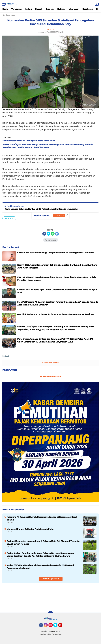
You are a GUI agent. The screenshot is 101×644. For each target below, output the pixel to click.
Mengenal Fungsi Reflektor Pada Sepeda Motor (30, 529)
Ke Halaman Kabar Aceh (50, 376)
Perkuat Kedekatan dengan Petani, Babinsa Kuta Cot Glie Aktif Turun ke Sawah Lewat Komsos (43, 543)
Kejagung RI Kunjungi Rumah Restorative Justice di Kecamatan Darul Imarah (42, 518)
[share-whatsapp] (53, 234)
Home (5, 9)
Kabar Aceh (74, 9)
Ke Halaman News (50, 363)
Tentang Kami (54, 631)
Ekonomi (50, 9)
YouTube (62, 626)
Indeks (29, 9)
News (6, 356)
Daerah (39, 9)
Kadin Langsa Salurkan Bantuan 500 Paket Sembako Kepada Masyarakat (41, 209)
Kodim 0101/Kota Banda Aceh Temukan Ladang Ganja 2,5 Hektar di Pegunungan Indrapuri (40, 567)
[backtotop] (51, 613)
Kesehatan (88, 9)
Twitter (57, 626)
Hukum (61, 9)
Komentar (51, 240)
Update (59, 216)
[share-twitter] (48, 234)
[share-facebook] (44, 234)
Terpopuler (17, 9)
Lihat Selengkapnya (50, 579)
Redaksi (44, 631)
